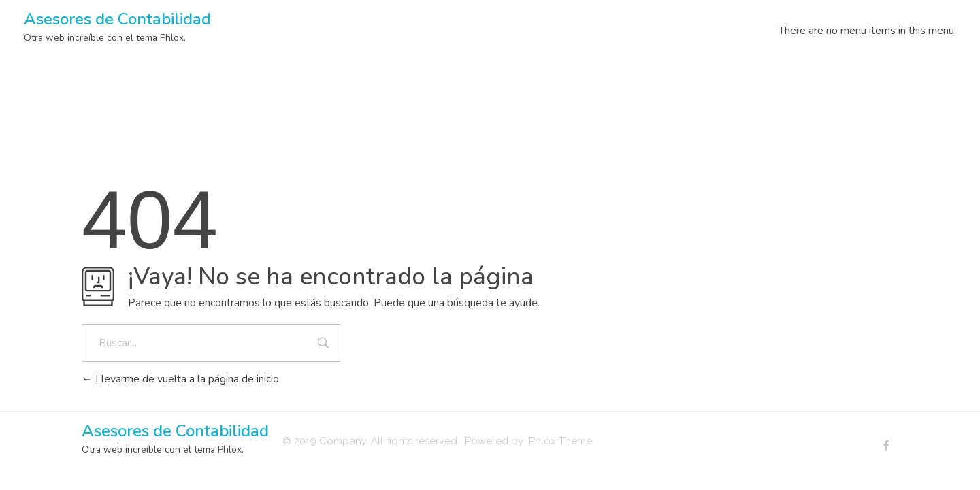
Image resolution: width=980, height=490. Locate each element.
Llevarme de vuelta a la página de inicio (180, 379)
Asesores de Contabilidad (117, 19)
